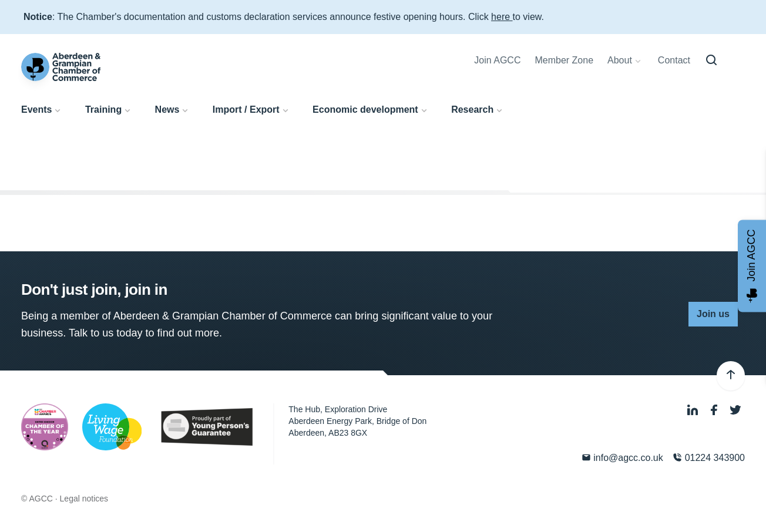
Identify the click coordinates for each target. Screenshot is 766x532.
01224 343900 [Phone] (709, 458)
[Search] (711, 60)
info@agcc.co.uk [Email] (622, 458)
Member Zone (564, 60)
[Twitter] (735, 411)
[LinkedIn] (694, 411)
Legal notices (84, 499)
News (167, 110)
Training (103, 110)
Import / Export (246, 110)
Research (472, 110)
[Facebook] (715, 411)
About (620, 60)
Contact (674, 60)
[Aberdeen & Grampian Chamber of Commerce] (61, 67)
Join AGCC (497, 60)
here (502, 17)
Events (36, 110)
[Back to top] (731, 376)
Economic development (365, 110)
